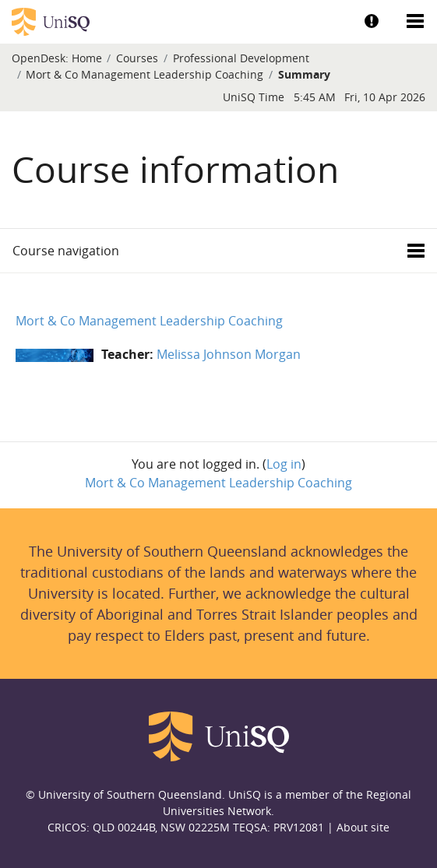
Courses (137, 58)
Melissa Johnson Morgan (229, 354)
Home (87, 58)
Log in (284, 464)
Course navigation (66, 251)
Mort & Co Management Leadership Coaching (144, 74)
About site (363, 827)
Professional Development (241, 58)
